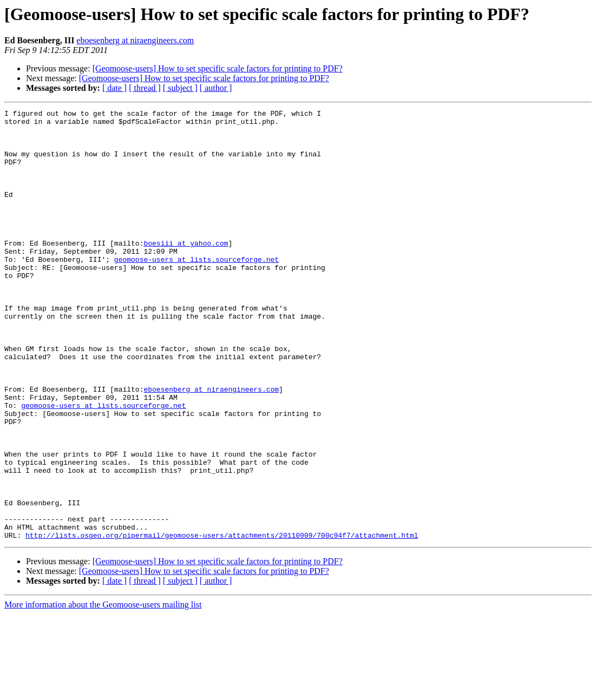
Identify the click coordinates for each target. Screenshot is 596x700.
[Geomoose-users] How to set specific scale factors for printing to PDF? (218, 68)
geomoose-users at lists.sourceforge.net (197, 290)
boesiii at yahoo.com (186, 270)
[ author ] (216, 88)
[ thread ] (145, 88)
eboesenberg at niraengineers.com (135, 40)
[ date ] (114, 88)
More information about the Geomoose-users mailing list (103, 691)
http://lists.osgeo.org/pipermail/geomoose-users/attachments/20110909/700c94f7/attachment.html (222, 621)
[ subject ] (180, 88)
